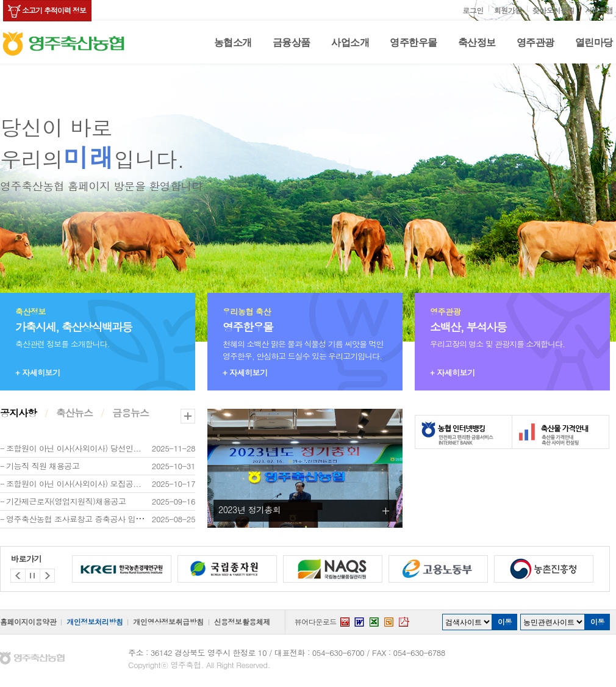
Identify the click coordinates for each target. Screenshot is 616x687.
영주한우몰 (414, 42)
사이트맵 (599, 10)
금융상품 (292, 42)
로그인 (473, 10)
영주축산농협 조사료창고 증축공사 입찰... (79, 519)
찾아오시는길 (553, 10)
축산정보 (477, 42)
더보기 (188, 416)
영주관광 (535, 42)
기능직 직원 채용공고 (43, 466)
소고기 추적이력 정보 (54, 10)
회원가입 (508, 10)
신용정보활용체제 (242, 621)
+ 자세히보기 (38, 372)
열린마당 (594, 42)
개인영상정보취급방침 (168, 621)
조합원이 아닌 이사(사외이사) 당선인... (73, 448)
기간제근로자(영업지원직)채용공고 (66, 501)
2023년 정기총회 (250, 509)
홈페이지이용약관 (28, 621)
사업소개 (350, 42)
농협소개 (233, 42)
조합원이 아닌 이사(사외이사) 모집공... (73, 484)
